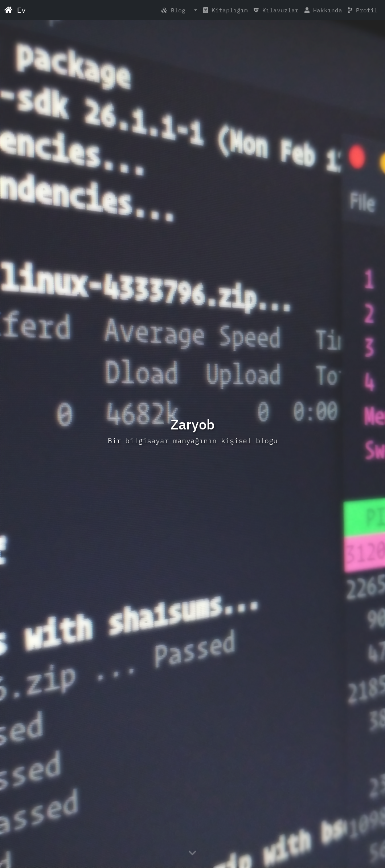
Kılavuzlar (276, 10)
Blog (177, 10)
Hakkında (323, 10)
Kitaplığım (225, 10)
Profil (363, 10)
